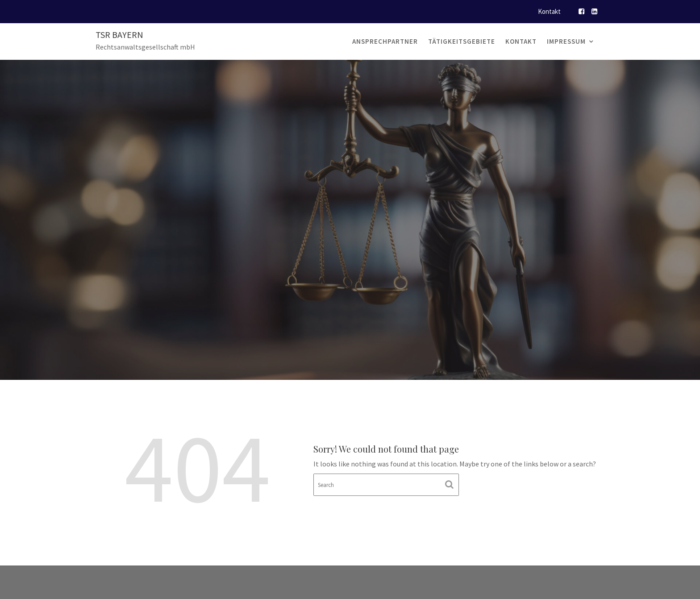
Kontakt (549, 11)
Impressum (566, 41)
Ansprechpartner (385, 41)
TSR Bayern (119, 35)
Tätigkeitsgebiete (462, 41)
